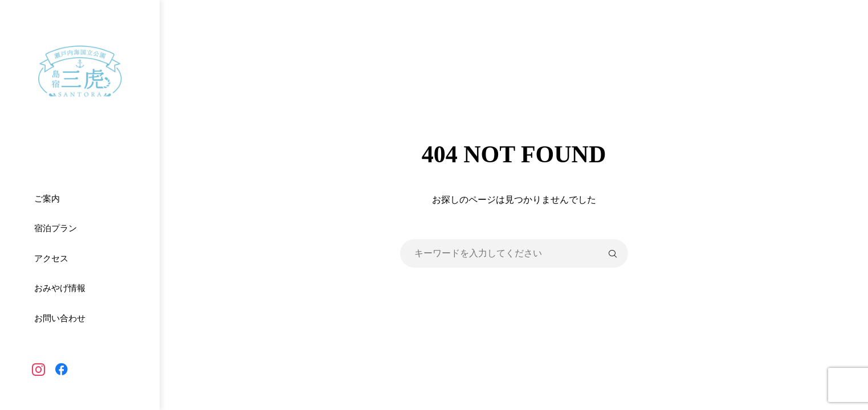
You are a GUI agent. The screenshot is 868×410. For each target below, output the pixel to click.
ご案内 (47, 199)
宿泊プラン (56, 228)
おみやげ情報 (60, 288)
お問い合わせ (60, 318)
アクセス (51, 259)
